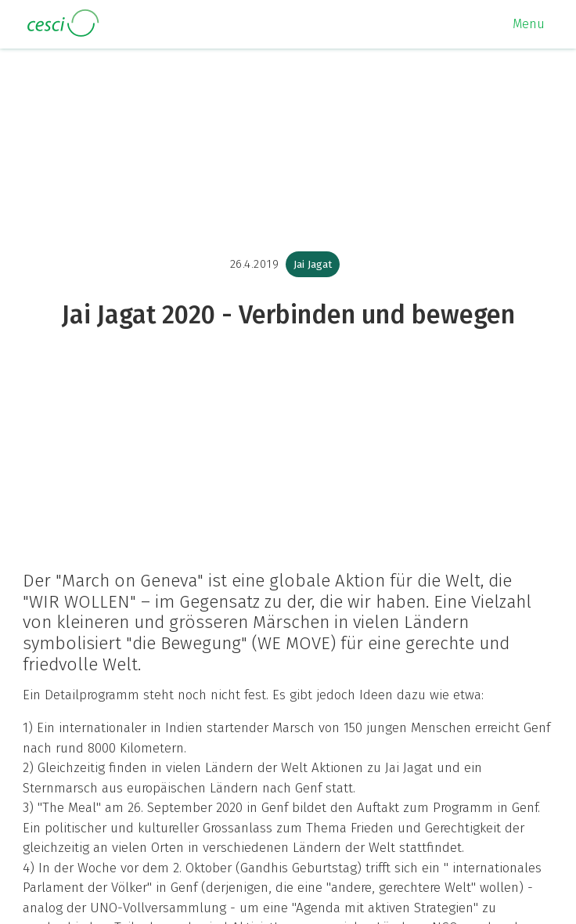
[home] (59, 24)
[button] (529, 24)
